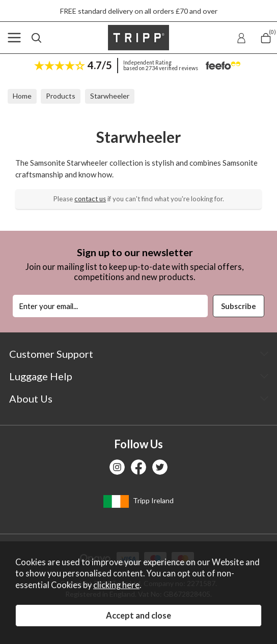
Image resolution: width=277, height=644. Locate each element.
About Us (31, 398)
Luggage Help (41, 376)
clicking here (116, 585)
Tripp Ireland (138, 501)
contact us (90, 199)
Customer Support (51, 354)
